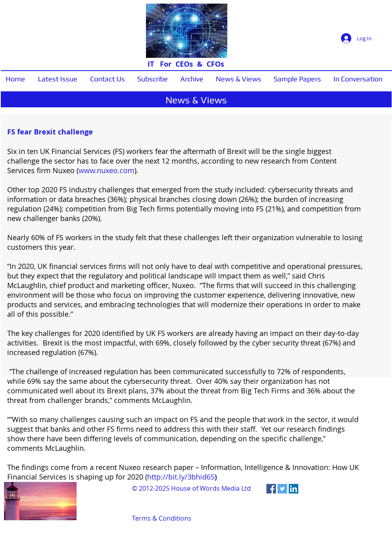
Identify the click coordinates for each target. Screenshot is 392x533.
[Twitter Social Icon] (282, 489)
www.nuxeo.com (106, 170)
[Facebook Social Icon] (271, 489)
